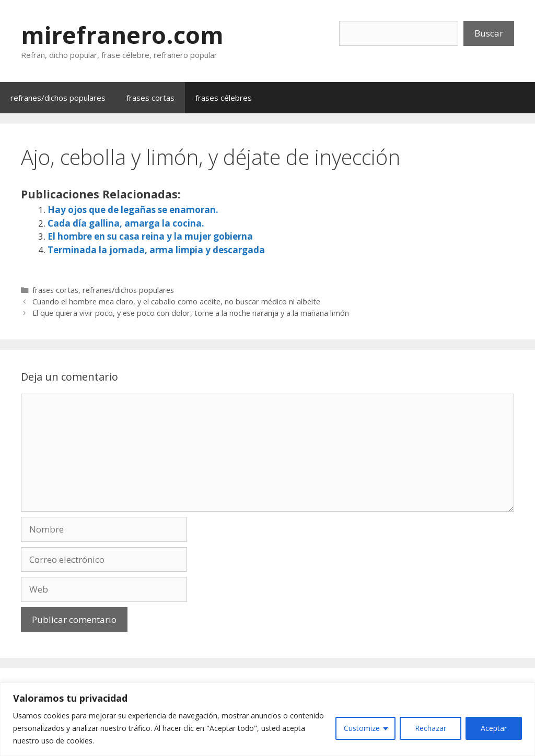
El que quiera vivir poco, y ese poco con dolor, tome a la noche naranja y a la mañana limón (191, 313)
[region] (267, 719)
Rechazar (431, 728)
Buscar (489, 33)
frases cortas (150, 98)
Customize (362, 728)
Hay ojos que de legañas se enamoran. (133, 210)
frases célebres (224, 98)
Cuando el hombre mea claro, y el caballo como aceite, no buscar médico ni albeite (176, 302)
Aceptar (494, 728)
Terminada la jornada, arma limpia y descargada (156, 250)
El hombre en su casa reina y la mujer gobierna (150, 236)
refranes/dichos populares (58, 98)
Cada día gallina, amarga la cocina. (126, 223)
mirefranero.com (122, 35)
